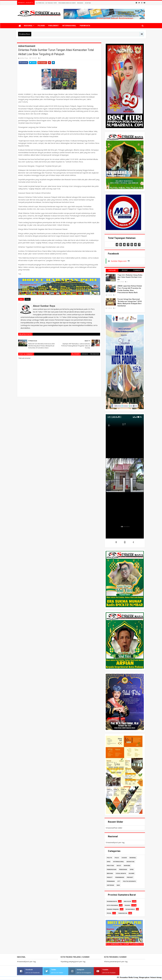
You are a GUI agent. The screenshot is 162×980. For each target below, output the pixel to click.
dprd (109, 862)
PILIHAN (41, 26)
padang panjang (113, 909)
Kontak (88, 3)
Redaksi (80, 3)
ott (119, 881)
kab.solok (127, 901)
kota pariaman (112, 905)
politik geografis (129, 881)
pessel (109, 913)
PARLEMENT (54, 26)
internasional (118, 862)
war (118, 885)
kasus (119, 865)
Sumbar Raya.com (119, 261)
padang (127, 905)
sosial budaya (121, 873)
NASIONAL (28, 26)
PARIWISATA (85, 26)
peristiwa (110, 865)
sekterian (110, 885)
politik (109, 858)
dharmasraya (112, 901)
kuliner (131, 873)
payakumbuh (130, 909)
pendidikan (123, 869)
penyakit (130, 877)
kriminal (133, 858)
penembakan (120, 877)
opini (132, 869)
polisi (28, 299)
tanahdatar (123, 913)
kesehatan (130, 862)
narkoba (127, 865)
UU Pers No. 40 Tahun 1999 (46, 3)
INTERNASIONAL (69, 26)
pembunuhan (112, 869)
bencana (110, 873)
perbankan (111, 881)
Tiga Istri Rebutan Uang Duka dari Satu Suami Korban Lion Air (130, 277)
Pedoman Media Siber (67, 3)
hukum (124, 858)
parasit (110, 877)
